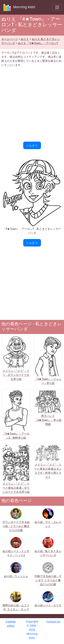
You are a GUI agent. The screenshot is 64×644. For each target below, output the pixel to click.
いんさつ (32, 145)
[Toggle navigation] (57, 7)
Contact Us (53, 622)
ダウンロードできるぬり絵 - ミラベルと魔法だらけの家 (16, 522)
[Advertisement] (32, 104)
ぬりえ (25, 39)
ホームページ (10, 39)
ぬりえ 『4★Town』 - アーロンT (38, 43)
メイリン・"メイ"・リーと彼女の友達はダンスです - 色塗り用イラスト (48, 465)
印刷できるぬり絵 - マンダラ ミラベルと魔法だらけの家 (48, 576)
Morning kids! (19, 7)
